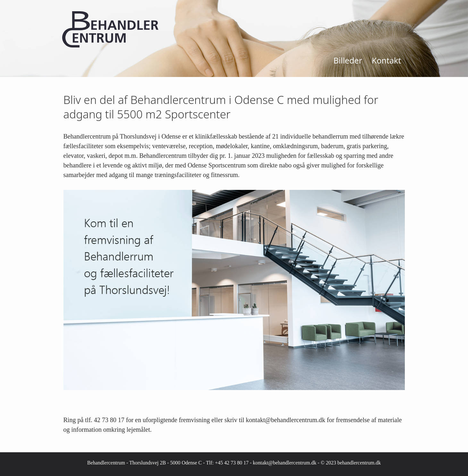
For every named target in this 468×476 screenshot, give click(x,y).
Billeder (348, 60)
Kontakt (386, 60)
